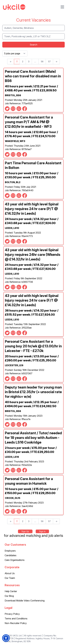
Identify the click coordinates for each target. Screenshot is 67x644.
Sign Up (25, 531)
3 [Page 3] (29, 61)
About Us (10, 573)
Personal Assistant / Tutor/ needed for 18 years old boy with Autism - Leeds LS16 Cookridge (33, 438)
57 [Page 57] (49, 61)
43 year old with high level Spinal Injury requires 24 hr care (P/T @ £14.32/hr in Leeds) (32, 209)
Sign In (42, 531)
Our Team (10, 578)
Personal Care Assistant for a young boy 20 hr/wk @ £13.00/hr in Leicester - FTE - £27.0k (33, 346)
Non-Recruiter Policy (16, 623)
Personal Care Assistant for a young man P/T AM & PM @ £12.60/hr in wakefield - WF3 (29, 122)
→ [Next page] (56, 61)
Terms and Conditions (16, 619)
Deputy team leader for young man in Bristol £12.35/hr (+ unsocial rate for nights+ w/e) (33, 392)
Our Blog (9, 596)
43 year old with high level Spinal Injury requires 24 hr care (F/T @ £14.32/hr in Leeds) (32, 300)
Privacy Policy (12, 614)
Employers (10, 551)
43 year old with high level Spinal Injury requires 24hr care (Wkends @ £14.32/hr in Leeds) (33, 255)
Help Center (11, 591)
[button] (6, 638)
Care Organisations (15, 560)
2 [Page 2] (23, 61)
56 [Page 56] (42, 61)
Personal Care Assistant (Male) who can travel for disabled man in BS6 (33, 76)
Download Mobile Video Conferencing (25, 601)
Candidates (11, 555)
